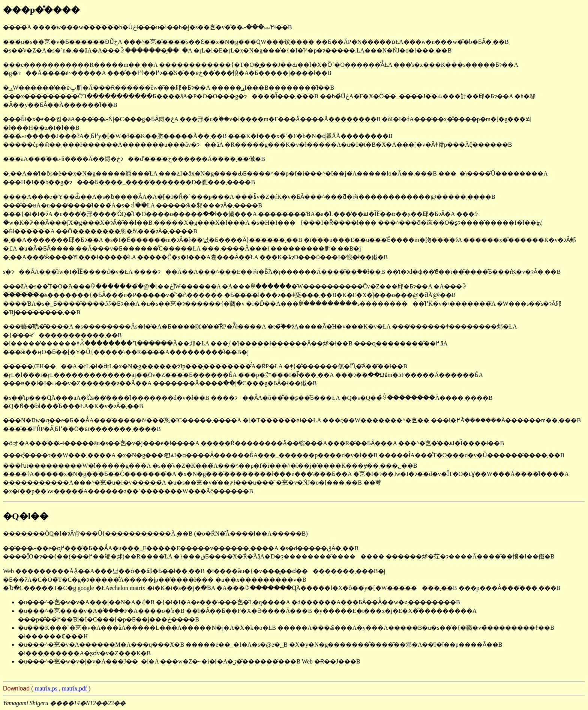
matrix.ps (46, 688)
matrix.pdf (75, 688)
